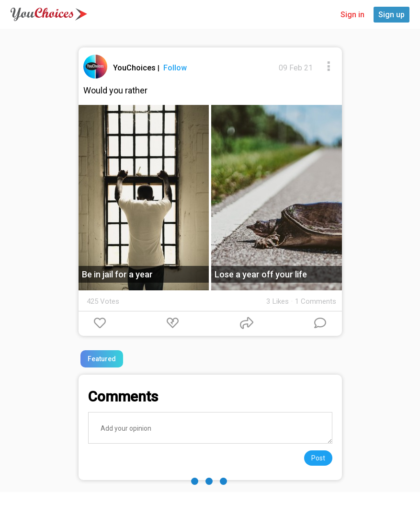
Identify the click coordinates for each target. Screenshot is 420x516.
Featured (102, 359)
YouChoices (135, 68)
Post (318, 458)
